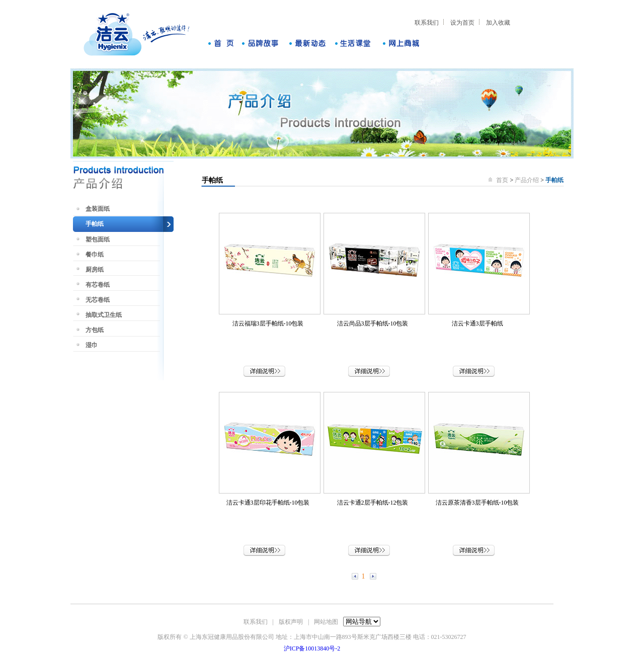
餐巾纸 (95, 255)
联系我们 (427, 23)
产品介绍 (527, 180)
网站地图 (326, 622)
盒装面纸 (98, 209)
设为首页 (462, 23)
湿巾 (92, 345)
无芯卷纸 (98, 300)
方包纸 (95, 330)
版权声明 (291, 622)
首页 (503, 180)
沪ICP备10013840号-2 (312, 648)
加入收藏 (498, 23)
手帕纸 (95, 224)
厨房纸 (95, 270)
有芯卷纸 (98, 285)
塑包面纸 (98, 239)
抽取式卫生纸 (104, 315)
